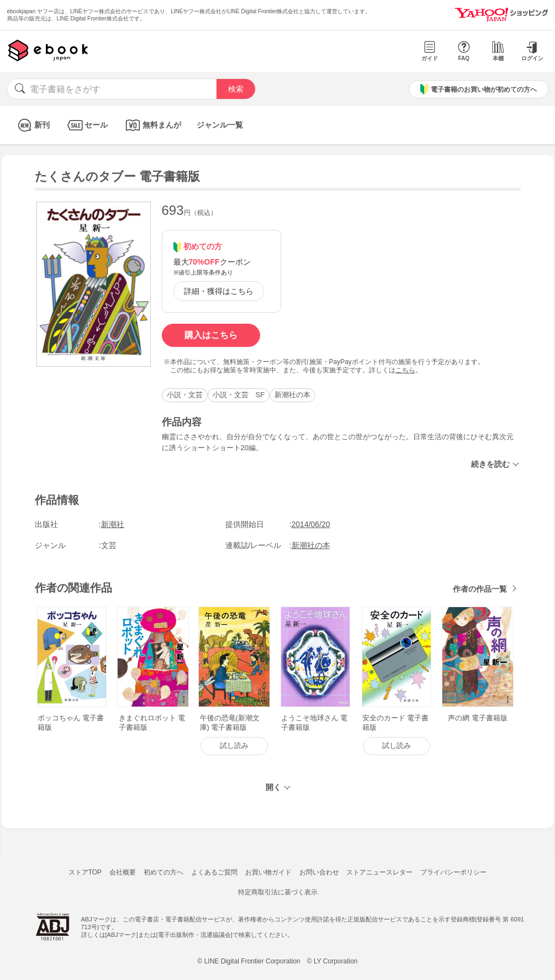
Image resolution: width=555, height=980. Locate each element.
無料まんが (152, 125)
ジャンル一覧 (220, 125)
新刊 (32, 125)
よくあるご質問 (214, 872)
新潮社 (113, 524)
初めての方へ (163, 872)
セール (86, 125)
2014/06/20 (311, 524)
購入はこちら (211, 335)
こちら (405, 370)
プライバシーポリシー (453, 872)
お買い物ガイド (268, 872)
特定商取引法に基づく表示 (278, 892)
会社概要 (123, 872)
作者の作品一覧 (480, 589)
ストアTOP (85, 872)
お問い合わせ (319, 872)
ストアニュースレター (379, 872)
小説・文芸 (185, 395)
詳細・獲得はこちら (219, 291)
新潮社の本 (292, 395)
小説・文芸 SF (239, 395)
